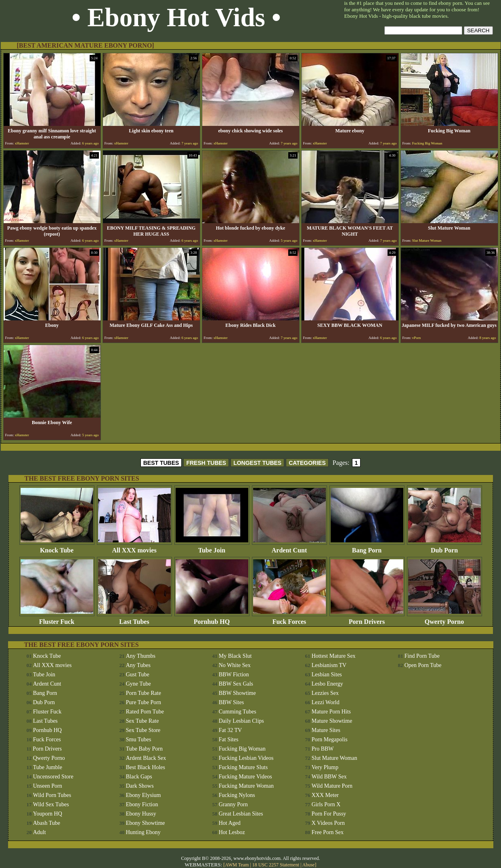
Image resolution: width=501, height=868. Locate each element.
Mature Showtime (332, 721)
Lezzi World (326, 702)
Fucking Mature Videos (245, 777)
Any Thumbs (141, 656)
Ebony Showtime (146, 823)
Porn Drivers (367, 619)
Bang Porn (367, 547)
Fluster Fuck (57, 619)
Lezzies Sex (325, 693)
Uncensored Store (53, 777)
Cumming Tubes (238, 712)
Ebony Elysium (144, 795)
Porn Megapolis (330, 739)
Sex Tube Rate (143, 721)
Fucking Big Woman (242, 749)
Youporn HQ (48, 814)
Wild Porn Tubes (52, 795)
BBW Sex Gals (236, 684)
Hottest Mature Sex (334, 656)
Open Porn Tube (423, 665)
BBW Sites (231, 702)
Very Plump (325, 767)
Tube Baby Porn (144, 749)
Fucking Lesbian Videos (246, 758)
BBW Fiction (234, 675)
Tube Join (212, 547)
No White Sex (235, 665)
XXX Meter (325, 795)
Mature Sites (326, 730)
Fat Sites (229, 739)
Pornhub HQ (212, 619)
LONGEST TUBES (257, 463)
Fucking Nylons (237, 795)
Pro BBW (323, 749)
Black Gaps (139, 777)
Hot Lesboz (232, 832)
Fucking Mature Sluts (243, 767)
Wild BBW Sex (329, 777)
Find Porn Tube (422, 656)
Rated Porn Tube (145, 712)
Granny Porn (233, 804)
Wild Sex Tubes (51, 804)
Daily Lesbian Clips (241, 721)
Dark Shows (140, 786)
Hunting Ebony (143, 832)
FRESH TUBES (206, 463)
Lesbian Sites (327, 675)
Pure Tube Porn (144, 702)
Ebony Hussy (141, 814)
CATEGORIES (307, 463)
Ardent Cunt (289, 547)
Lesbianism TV (329, 665)
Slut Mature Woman (334, 758)
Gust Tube (138, 675)
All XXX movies (134, 547)
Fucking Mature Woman (246, 786)
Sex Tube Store (143, 730)
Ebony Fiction (142, 804)
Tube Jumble (48, 767)
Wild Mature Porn (332, 786)
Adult (40, 832)
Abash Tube (47, 823)
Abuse (309, 865)
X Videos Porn (328, 823)
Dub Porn (444, 547)
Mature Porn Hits (331, 712)
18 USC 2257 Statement (276, 865)
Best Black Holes (146, 767)
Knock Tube (57, 547)
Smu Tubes (139, 739)
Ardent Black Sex (146, 758)
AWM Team (237, 865)
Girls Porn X (326, 804)
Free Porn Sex (328, 832)
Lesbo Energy (327, 684)
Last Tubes (134, 619)
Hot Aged (230, 823)
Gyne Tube (138, 684)
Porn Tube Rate (144, 693)
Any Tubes (138, 665)
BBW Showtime (237, 693)
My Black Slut (235, 656)
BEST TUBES (161, 463)
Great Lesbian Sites (241, 814)
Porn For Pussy (329, 814)
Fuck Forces (289, 619)
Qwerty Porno (444, 619)
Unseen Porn (48, 786)
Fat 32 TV (230, 730)
